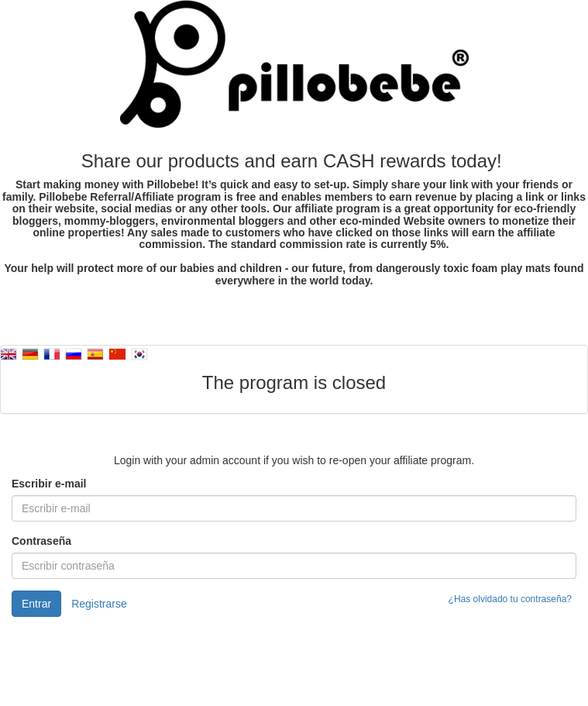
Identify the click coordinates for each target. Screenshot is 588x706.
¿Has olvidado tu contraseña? (510, 599)
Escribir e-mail (49, 484)
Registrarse (99, 604)
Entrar (36, 604)
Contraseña (41, 541)
